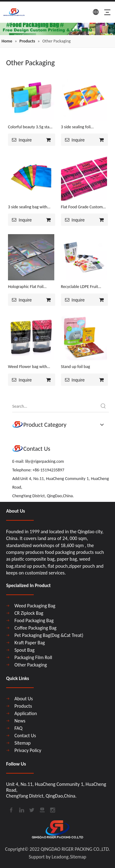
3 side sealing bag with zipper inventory (28, 207)
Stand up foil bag (76, 367)
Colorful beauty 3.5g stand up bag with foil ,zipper (31, 127)
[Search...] (55, 406)
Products (23, 706)
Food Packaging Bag (34, 620)
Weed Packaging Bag (35, 606)
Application (26, 713)
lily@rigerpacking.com (44, 461)
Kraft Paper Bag (30, 643)
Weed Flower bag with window (27, 367)
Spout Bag (24, 650)
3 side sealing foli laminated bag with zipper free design (84, 127)
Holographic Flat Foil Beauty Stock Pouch (26, 287)
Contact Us (25, 736)
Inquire (20, 140)
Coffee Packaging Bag (35, 628)
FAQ (18, 728)
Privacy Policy (28, 750)
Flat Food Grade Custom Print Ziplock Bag (82, 207)
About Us (24, 699)
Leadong (60, 857)
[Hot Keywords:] (103, 406)
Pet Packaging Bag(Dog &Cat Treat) (49, 635)
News (20, 721)
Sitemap (23, 743)
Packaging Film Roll (33, 657)
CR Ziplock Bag (29, 613)
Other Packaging (31, 665)
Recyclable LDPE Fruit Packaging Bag (80, 287)
